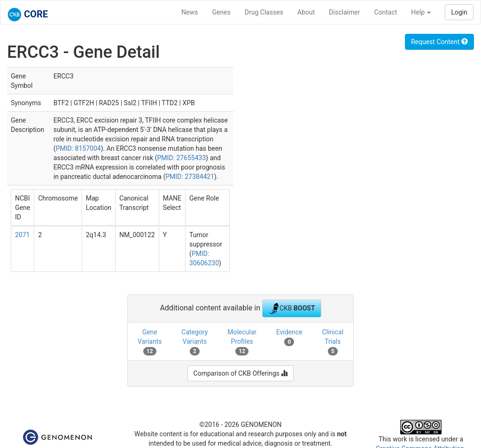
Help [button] (421, 12)
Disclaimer (344, 12)
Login (459, 12)
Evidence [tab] (289, 337)
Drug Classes (264, 12)
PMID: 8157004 (78, 148)
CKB (292, 309)
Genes (221, 12)
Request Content (439, 42)
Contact (385, 12)
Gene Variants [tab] (150, 342)
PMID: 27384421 (190, 177)
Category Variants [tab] (194, 342)
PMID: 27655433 (181, 158)
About (306, 12)
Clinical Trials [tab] (333, 342)
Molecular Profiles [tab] (242, 342)
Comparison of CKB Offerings (241, 373)
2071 (22, 235)
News (190, 12)
